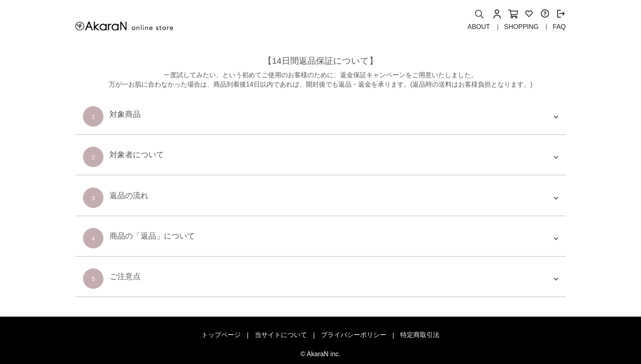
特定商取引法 (420, 335)
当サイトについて (281, 335)
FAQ (559, 27)
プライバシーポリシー (354, 335)
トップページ (221, 335)
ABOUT (479, 27)
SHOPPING (521, 27)
